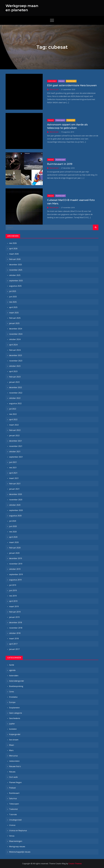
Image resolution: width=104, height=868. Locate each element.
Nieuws (61, 81)
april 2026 (13, 249)
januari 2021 (14, 489)
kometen (13, 729)
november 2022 (16, 393)
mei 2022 (13, 414)
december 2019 (16, 558)
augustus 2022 (15, 403)
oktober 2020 (15, 505)
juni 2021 (13, 462)
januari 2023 (14, 382)
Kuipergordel (15, 734)
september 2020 (16, 510)
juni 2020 (13, 526)
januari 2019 (14, 617)
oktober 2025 (15, 275)
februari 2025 (15, 318)
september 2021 (16, 457)
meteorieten (14, 761)
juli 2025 (13, 291)
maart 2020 (14, 542)
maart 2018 (14, 639)
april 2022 (13, 419)
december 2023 (16, 355)
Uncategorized (15, 820)
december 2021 (16, 441)
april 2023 (13, 371)
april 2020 (13, 537)
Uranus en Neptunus (18, 830)
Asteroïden (52, 81)
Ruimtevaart (71, 81)
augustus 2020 (15, 516)
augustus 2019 (15, 580)
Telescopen (60, 120)
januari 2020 (14, 553)
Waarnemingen (16, 841)
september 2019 (16, 574)
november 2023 (16, 361)
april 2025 (13, 307)
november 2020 (16, 500)
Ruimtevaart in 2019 (60, 164)
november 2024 (16, 334)
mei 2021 (13, 468)
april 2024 (13, 345)
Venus (12, 836)
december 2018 (16, 622)
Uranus (12, 825)
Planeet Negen (15, 782)
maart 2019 (14, 606)
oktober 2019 (15, 569)
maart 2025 (14, 313)
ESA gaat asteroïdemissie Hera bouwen (72, 85)
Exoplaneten (14, 708)
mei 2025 (13, 302)
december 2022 (16, 387)
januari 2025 (14, 323)
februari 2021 (15, 484)
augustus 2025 (15, 286)
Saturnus (13, 798)
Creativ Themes (75, 864)
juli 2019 (13, 585)
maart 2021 (14, 478)
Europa (12, 702)
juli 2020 (13, 521)
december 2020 (16, 494)
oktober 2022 (15, 398)
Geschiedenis (15, 718)
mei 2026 (13, 243)
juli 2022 (13, 409)
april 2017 (13, 644)
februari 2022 (15, 430)
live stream (14, 740)
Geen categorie (16, 713)
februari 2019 (15, 612)
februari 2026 (15, 259)
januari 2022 (14, 436)
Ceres (12, 692)
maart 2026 (14, 254)
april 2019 (13, 601)
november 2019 (16, 564)
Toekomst (71, 120)
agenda (12, 670)
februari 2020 (15, 548)
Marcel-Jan (54, 89)
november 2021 (16, 446)
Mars (11, 750)
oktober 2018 (15, 633)
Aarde (12, 665)
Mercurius (13, 756)
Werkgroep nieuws (17, 847)
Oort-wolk (13, 777)
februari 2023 (15, 377)
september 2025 (16, 281)
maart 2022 (14, 425)
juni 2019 (13, 590)
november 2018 (16, 628)
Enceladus (13, 697)
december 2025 (16, 265)
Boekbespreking (16, 686)
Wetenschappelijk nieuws (20, 852)
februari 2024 (15, 350)
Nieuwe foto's (15, 766)
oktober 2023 (15, 366)
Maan (12, 745)
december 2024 (16, 329)
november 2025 (16, 270)
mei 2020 (13, 532)
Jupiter (12, 724)
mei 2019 (13, 596)
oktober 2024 (15, 339)
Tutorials (13, 814)
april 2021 (13, 473)
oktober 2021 (15, 452)
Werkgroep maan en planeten (22, 8)
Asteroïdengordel (16, 681)
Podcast (12, 788)
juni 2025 (13, 297)
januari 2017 (14, 649)
